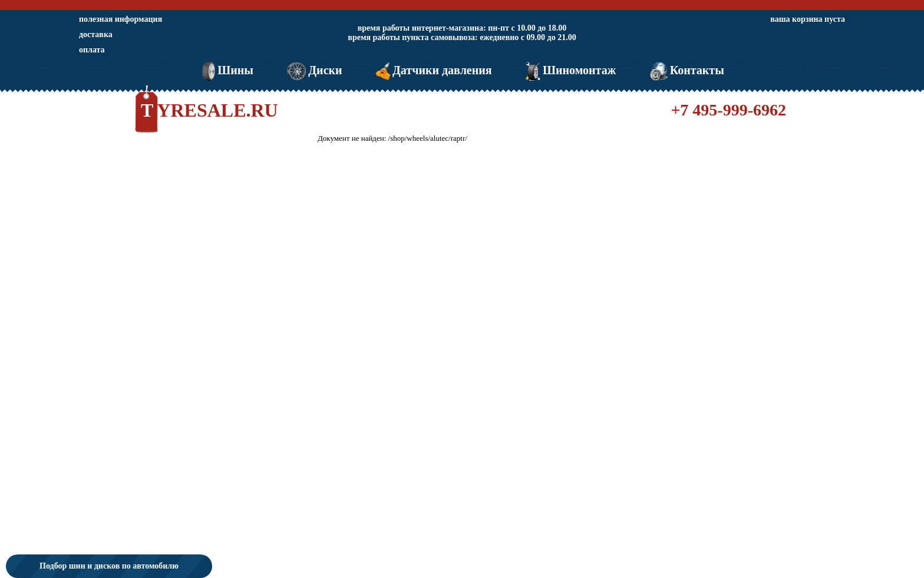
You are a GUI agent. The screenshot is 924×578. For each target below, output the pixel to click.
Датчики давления (433, 70)
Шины (227, 70)
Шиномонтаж (570, 70)
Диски (313, 70)
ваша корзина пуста (808, 19)
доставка (96, 34)
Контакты (686, 70)
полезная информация (121, 19)
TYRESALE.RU (209, 110)
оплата (92, 50)
